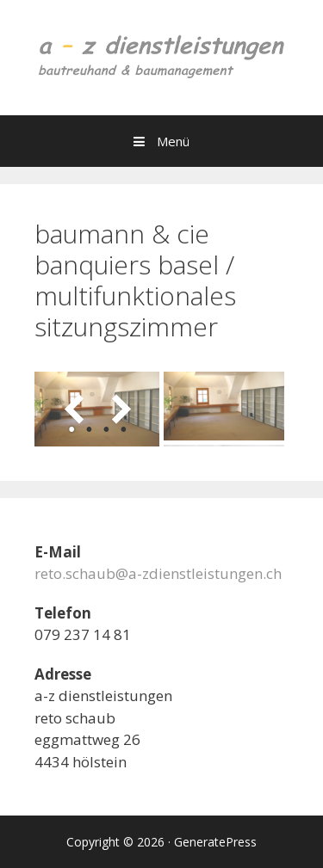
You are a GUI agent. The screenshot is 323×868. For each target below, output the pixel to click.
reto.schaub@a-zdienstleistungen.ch (158, 573)
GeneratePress (215, 842)
